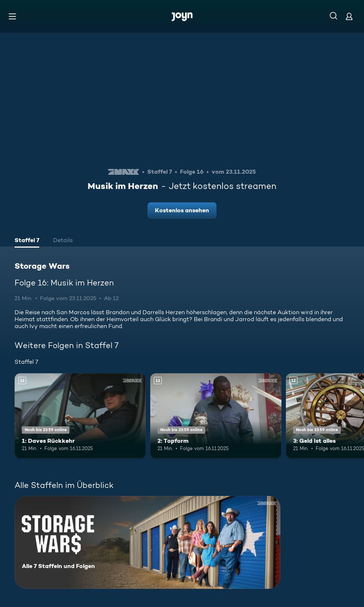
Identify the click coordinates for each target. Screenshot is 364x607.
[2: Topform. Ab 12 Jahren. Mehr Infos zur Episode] (216, 416)
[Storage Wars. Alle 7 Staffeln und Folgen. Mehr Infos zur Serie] (147, 542)
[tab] (27, 241)
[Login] (349, 16)
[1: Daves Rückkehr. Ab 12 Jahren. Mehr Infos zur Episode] (80, 416)
